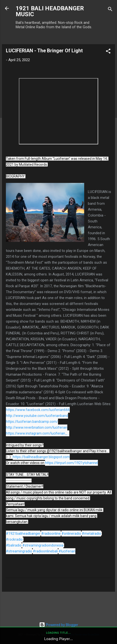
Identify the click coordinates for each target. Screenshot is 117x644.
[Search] (110, 10)
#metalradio (91, 534)
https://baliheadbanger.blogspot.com (41, 457)
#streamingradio (19, 551)
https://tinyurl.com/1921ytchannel (71, 463)
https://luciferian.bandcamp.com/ (32, 422)
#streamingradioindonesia (43, 545)
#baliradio (14, 545)
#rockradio (14, 539)
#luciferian (67, 551)
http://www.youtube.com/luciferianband (37, 416)
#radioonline (51, 534)
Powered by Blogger (59, 625)
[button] (108, 52)
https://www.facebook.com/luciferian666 (38, 410)
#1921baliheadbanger (23, 534)
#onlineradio (71, 534)
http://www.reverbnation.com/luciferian (37, 427)
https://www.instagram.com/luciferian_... (38, 433)
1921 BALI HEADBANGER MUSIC (50, 11)
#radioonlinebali (45, 551)
